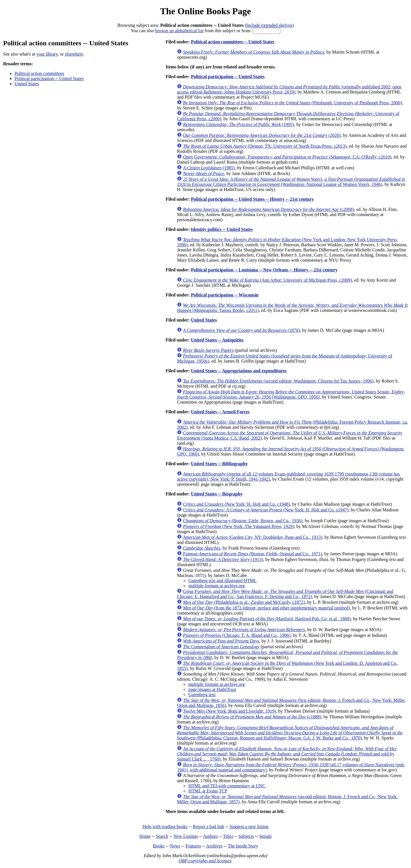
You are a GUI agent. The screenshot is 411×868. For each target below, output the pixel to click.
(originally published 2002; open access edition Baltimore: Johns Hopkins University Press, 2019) (289, 89)
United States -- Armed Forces (220, 412)
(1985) (209, 168)
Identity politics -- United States (222, 229)
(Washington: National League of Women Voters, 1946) (291, 182)
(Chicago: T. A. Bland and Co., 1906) (237, 635)
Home (145, 836)
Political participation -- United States (49, 79)
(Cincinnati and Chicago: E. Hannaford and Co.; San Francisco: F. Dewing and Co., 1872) (285, 594)
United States (27, 84)
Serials (265, 836)
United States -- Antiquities (217, 340)
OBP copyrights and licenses (205, 861)
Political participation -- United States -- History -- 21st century (252, 199)
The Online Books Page (205, 11)
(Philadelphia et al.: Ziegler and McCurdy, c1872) (244, 602)
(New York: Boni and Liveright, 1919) (229, 711)
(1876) (241, 330)
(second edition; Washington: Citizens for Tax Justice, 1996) (278, 381)
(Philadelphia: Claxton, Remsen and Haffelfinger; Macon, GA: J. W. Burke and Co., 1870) (290, 733)
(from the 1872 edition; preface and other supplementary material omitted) (266, 608)
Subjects (246, 836)
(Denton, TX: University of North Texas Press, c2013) (265, 146)
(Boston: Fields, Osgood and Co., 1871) (252, 554)
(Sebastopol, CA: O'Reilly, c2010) (287, 157)
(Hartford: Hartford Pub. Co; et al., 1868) (267, 619)
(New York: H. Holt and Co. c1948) (236, 504)
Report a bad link (209, 827)
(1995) (238, 124)
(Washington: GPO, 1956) (291, 394)
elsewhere (74, 54)
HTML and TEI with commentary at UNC (227, 786)
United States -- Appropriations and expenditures (239, 371)
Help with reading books (165, 827)
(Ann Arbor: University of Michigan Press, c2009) (267, 280)
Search (162, 836)
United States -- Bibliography (219, 464)
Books (159, 846)
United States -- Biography (217, 494)
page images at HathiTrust (212, 689)
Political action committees (39, 73)
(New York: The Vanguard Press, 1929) (238, 526)
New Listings (186, 836)
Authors (210, 836)
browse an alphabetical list (179, 31)
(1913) (223, 559)
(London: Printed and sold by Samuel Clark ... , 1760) (287, 754)
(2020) (262, 135)
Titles (228, 836)
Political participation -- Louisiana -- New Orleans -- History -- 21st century (264, 270)
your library (47, 54)
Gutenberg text (202, 695)
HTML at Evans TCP (208, 791)
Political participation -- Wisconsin (225, 295)
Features (193, 846)
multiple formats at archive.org (216, 586)
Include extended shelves (269, 25)
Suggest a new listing (249, 827)
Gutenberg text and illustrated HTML (222, 581)
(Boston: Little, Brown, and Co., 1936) (243, 521)
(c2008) (268, 209)
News (175, 846)
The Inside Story (243, 846)
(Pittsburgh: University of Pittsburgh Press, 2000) (292, 103)
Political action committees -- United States (233, 42)
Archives (214, 846)
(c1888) (252, 717)
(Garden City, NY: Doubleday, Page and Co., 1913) (252, 537)
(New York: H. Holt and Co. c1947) (266, 510)
